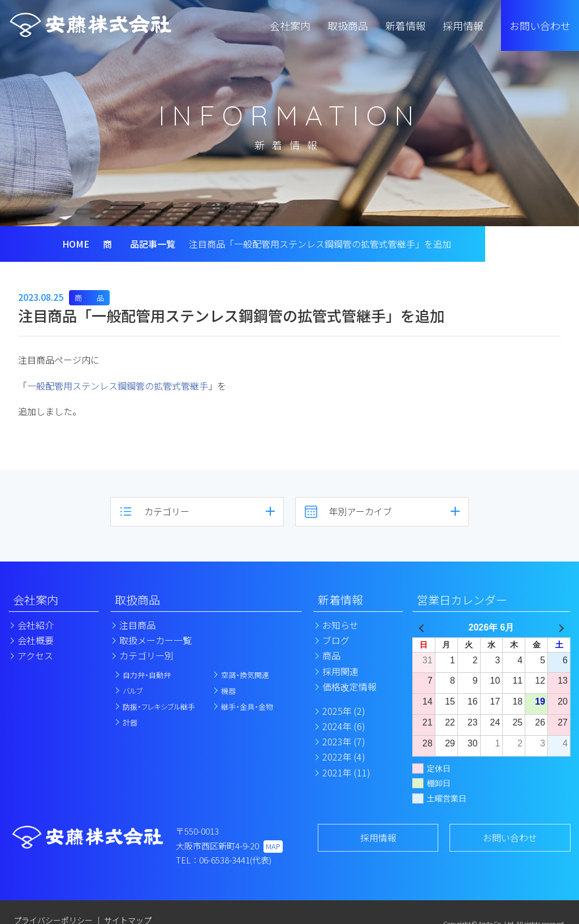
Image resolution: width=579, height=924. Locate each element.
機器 (228, 691)
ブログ (336, 640)
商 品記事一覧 (139, 244)
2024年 (344, 726)
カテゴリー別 (146, 655)
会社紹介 (36, 625)
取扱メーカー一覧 (155, 640)
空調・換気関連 (245, 675)
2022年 (344, 757)
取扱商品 (137, 600)
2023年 (344, 741)
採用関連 (340, 671)
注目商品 (137, 625)
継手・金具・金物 (247, 707)
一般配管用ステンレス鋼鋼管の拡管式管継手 (118, 386)
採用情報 (378, 837)
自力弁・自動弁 (147, 675)
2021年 (346, 772)
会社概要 (36, 640)
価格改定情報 (349, 686)
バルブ (133, 691)
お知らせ (340, 625)
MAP (273, 846)
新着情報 (340, 600)
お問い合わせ (540, 25)
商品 (331, 655)
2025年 (344, 711)
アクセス (35, 655)
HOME (76, 244)
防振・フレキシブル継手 (159, 707)
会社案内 (36, 600)
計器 (130, 722)
